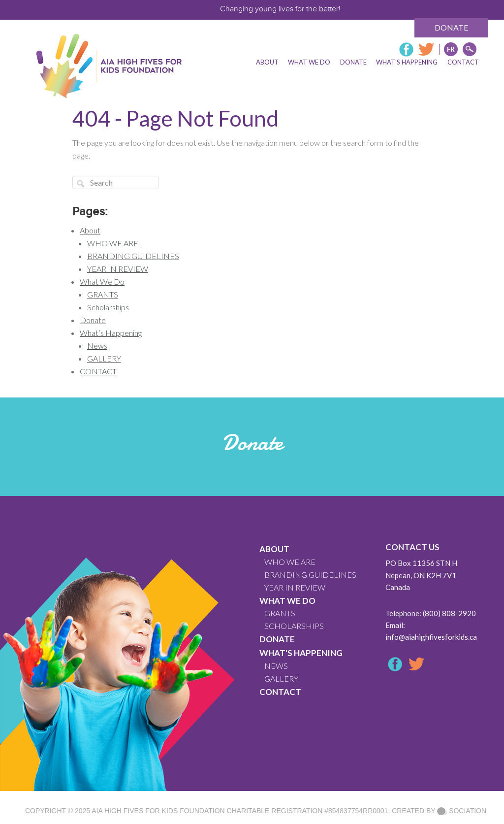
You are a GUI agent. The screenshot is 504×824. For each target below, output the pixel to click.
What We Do (102, 281)
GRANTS (103, 294)
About (90, 230)
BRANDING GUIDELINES (133, 256)
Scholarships (108, 307)
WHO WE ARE (113, 243)
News (97, 346)
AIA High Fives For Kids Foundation (158, 811)
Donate (451, 27)
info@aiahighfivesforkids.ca (431, 637)
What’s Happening (111, 333)
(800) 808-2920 (449, 613)
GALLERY (104, 358)
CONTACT (98, 371)
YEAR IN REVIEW (118, 269)
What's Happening (301, 653)
